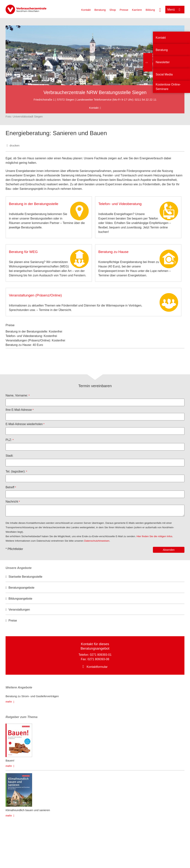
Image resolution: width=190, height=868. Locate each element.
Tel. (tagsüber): (15, 471)
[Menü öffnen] (175, 10)
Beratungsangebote (22, 588)
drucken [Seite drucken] (15, 145)
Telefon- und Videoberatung (120, 204)
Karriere (137, 10)
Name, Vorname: (17, 395)
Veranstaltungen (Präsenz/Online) (35, 295)
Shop (113, 10)
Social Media (164, 74)
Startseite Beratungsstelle (25, 577)
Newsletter (163, 62)
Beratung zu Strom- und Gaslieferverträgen (32, 696)
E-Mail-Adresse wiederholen (24, 424)
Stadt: (9, 456)
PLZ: (9, 440)
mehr (9, 702)
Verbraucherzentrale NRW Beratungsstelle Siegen (95, 92)
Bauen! (10, 760)
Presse (124, 10)
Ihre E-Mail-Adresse (19, 410)
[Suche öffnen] (160, 9)
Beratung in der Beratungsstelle (34, 204)
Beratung (100, 10)
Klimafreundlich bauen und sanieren (28, 810)
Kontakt (86, 10)
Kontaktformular (97, 667)
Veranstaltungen (19, 610)
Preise (13, 621)
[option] (95, 577)
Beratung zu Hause (113, 252)
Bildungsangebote (20, 599)
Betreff (10, 487)
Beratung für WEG (23, 252)
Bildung (150, 10)
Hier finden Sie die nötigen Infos (154, 536)
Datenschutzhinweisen (97, 541)
